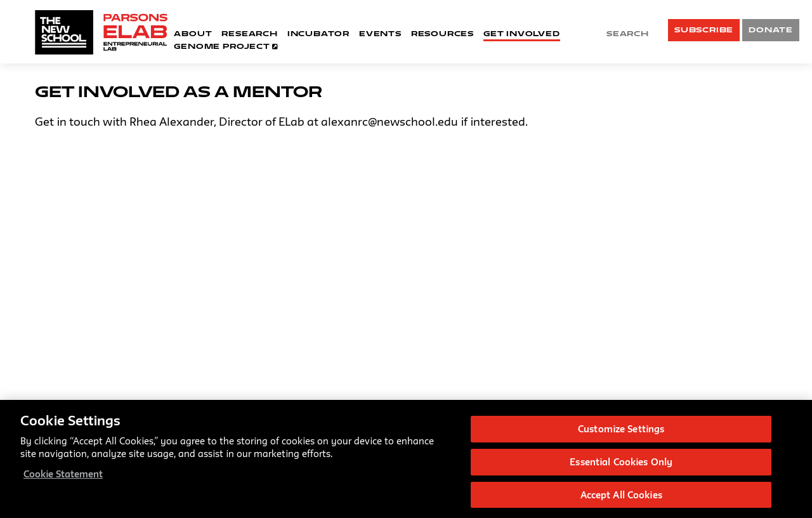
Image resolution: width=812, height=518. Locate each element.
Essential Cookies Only (621, 464)
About (193, 33)
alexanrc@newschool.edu (390, 121)
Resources (442, 33)
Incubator (318, 33)
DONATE (771, 30)
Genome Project (226, 46)
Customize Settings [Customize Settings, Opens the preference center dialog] (621, 431)
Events (380, 33)
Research (249, 33)
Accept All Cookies (621, 497)
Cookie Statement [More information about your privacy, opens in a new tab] (63, 476)
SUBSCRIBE (704, 30)
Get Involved (522, 33)
